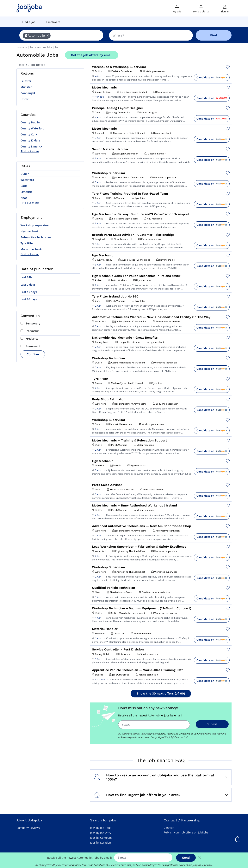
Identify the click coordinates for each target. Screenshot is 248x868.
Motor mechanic (31, 249)
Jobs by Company (101, 838)
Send (186, 858)
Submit (212, 724)
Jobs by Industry (101, 833)
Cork (24, 186)
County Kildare (30, 140)
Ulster (25, 99)
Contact (169, 828)
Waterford (27, 180)
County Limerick (31, 146)
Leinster (26, 81)
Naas (24, 198)
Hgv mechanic (30, 231)
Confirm (33, 354)
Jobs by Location (101, 842)
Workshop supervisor (35, 225)
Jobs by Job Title (100, 828)
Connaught (28, 93)
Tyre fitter (27, 243)
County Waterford (33, 128)
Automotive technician (36, 237)
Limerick (26, 192)
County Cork (29, 134)
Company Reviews (28, 828)
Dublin (25, 174)
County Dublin (30, 122)
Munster (26, 87)
